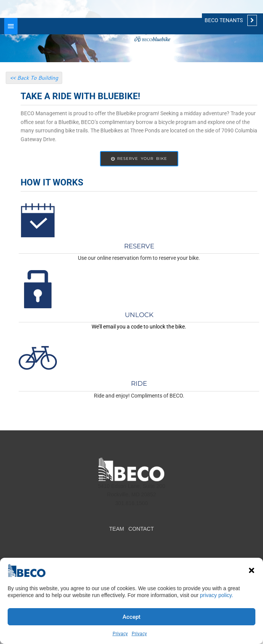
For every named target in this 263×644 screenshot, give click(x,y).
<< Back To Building (34, 78)
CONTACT (141, 529)
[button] (252, 570)
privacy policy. (217, 595)
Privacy (120, 634)
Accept (131, 617)
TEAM (117, 529)
